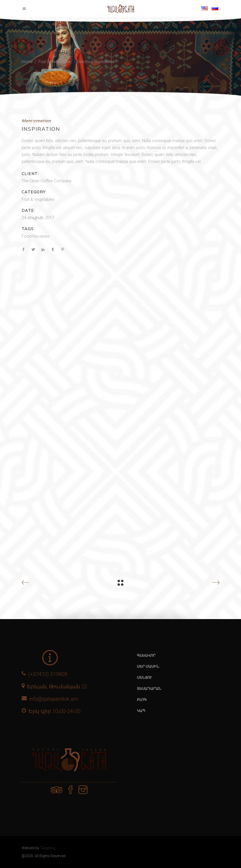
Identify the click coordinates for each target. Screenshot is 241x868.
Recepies (41, 236)
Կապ (141, 711)
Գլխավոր (146, 655)
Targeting (48, 848)
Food (27, 236)
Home (27, 62)
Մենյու (144, 678)
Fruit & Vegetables (55, 62)
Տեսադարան (149, 689)
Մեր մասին (148, 666)
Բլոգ (142, 700)
